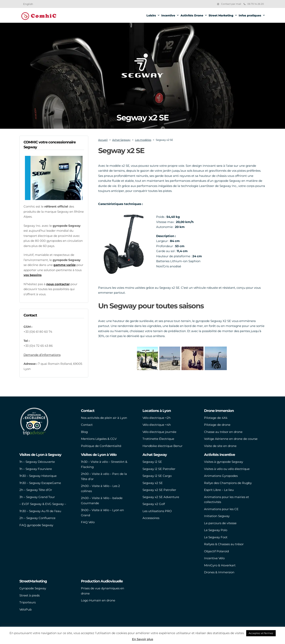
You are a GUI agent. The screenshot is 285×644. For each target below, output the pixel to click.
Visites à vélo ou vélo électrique (227, 469)
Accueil (103, 140)
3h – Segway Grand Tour (37, 497)
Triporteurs (28, 602)
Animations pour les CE (221, 509)
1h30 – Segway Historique (38, 476)
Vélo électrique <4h (157, 425)
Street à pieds (29, 595)
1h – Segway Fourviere (36, 469)
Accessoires (151, 518)
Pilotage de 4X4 (216, 418)
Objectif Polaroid (216, 551)
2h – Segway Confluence (37, 518)
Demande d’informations (42, 355)
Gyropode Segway (33, 588)
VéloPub (26, 609)
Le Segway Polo (216, 530)
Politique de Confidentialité (101, 446)
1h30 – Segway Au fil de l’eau (40, 511)
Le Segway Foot (216, 537)
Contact (87, 425)
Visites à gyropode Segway (224, 462)
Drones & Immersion (219, 572)
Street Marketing (221, 15)
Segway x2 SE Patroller (159, 490)
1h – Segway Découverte (37, 462)
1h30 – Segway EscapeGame (40, 483)
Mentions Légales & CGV (99, 439)
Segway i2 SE (152, 462)
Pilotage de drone (217, 425)
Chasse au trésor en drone (223, 432)
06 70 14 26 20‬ (254, 4)
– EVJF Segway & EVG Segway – (43, 504)
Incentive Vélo (214, 558)
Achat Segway (121, 140)
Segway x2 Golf (154, 504)
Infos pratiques (250, 15)
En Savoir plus (143, 639)
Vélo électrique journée (159, 432)
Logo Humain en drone (98, 600)
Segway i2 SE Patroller (159, 469)
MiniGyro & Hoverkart (220, 565)
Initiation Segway (217, 516)
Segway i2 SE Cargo (157, 476)
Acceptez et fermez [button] (261, 633)
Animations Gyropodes (221, 476)
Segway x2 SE (153, 483)
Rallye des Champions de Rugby (228, 483)
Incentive (168, 15)
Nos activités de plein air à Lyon (104, 418)
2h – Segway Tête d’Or (36, 490)
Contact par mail (231, 4)
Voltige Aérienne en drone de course (231, 439)
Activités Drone (192, 15)
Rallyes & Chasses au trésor (224, 544)
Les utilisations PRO (157, 511)
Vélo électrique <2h (157, 418)
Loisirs (151, 15)
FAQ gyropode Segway (36, 525)
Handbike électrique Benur (162, 446)
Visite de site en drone (220, 446)
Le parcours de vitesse (220, 523)
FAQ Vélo (88, 522)
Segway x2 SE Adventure (161, 497)
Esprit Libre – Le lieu (219, 490)
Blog (84, 432)
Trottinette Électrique (158, 439)
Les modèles (143, 140)
